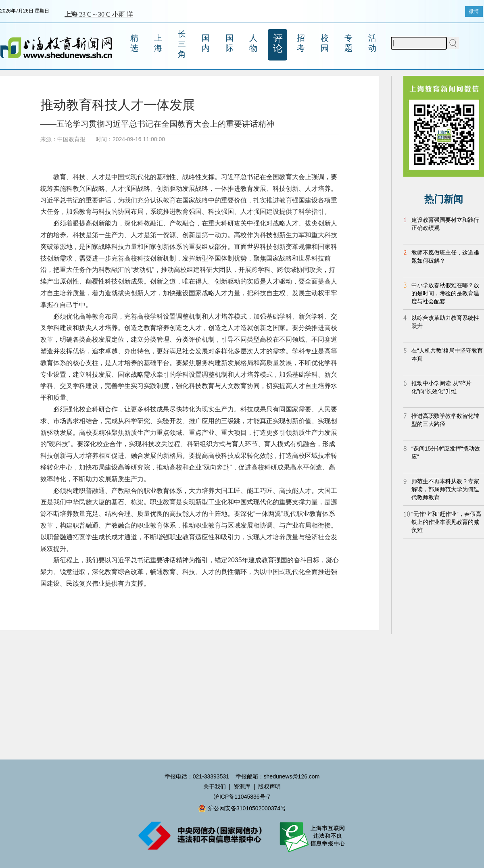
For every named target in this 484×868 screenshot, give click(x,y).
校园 (325, 43)
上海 (158, 43)
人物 (253, 43)
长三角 (182, 44)
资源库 (242, 787)
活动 (372, 43)
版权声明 (269, 787)
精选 (134, 43)
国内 (206, 43)
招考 (301, 43)
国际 (229, 43)
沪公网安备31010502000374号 (242, 808)
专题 (348, 43)
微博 (474, 11)
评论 (278, 43)
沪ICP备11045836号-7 (242, 797)
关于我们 (215, 787)
